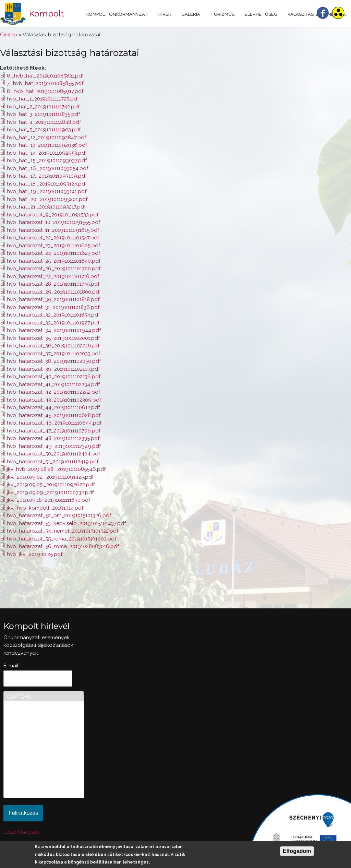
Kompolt (46, 14)
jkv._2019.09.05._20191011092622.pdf (51, 485)
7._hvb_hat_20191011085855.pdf (45, 83)
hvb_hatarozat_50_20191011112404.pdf (53, 454)
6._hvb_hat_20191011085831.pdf (45, 76)
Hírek (165, 14)
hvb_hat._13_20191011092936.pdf (47, 145)
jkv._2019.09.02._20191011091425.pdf (50, 477)
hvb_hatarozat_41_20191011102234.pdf (53, 384)
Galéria (191, 14)
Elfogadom (297, 851)
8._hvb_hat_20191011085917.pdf (45, 91)
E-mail (13, 666)
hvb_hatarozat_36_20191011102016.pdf (54, 346)
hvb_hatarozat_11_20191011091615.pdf (53, 230)
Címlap (9, 35)
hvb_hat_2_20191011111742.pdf (43, 107)
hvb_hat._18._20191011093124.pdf (47, 184)
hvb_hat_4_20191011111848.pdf (44, 122)
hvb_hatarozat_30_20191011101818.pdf (53, 299)
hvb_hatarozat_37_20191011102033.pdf (53, 354)
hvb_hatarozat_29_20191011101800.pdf (54, 292)
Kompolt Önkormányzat (117, 14)
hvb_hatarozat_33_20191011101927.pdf (53, 323)
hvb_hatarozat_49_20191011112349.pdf (54, 446)
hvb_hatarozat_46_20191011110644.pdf (54, 423)
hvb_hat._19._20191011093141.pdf (47, 191)
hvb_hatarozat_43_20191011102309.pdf (54, 400)
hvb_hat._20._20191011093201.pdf (47, 199)
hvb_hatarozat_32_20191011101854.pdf (53, 315)
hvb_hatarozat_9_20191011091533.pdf (53, 215)
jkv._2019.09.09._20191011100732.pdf (50, 492)
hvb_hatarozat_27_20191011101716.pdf (53, 276)
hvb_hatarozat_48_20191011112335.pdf (53, 438)
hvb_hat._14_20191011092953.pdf (47, 153)
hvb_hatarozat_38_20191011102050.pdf (54, 361)
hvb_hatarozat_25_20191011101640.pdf (54, 261)
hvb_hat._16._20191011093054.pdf (47, 168)
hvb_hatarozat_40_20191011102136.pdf (54, 377)
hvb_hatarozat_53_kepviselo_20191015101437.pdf (66, 523)
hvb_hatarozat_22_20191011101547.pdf (53, 238)
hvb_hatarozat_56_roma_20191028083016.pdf (63, 546)
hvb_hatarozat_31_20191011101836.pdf (53, 307)
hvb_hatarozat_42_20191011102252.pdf (53, 392)
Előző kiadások (22, 832)
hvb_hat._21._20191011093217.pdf (46, 207)
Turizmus (222, 14)
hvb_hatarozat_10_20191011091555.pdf (53, 222)
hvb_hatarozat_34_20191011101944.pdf (54, 330)
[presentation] (35, 770)
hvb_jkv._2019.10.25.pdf (35, 554)
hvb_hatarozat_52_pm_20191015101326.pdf (59, 515)
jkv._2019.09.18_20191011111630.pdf (49, 500)
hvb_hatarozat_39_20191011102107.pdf (53, 369)
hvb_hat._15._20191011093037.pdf (47, 160)
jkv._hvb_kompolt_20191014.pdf (45, 508)
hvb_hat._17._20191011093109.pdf (47, 176)
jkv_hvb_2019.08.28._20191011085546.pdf (56, 469)
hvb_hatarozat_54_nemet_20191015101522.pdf (63, 531)
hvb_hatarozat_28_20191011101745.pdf (53, 284)
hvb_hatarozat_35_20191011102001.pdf (53, 338)
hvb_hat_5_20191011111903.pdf (44, 130)
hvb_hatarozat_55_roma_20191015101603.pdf (62, 539)
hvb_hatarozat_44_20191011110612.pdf (53, 407)
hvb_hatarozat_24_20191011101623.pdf (53, 253)
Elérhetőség (261, 14)
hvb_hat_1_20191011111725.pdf (43, 99)
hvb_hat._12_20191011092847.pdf (46, 138)
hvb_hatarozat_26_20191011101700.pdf (54, 269)
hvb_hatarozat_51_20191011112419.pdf (53, 462)
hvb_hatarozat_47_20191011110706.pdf (54, 431)
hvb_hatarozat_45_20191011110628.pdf (54, 415)
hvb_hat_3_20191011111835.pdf (43, 114)
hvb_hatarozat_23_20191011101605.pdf (53, 246)
